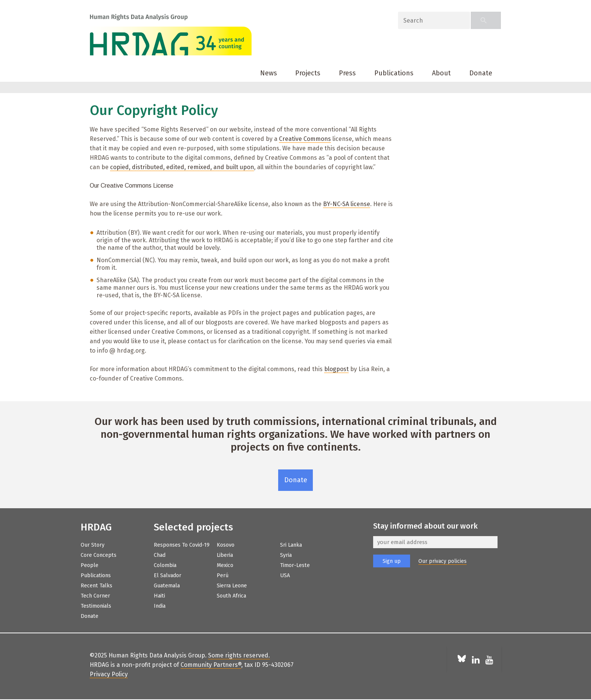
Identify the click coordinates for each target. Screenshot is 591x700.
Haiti (159, 596)
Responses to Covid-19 (182, 545)
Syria (286, 555)
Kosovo (226, 545)
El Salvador (168, 575)
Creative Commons (305, 139)
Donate (481, 73)
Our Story (93, 545)
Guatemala (167, 586)
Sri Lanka (291, 545)
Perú (223, 575)
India (160, 606)
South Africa (231, 596)
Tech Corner (95, 596)
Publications (394, 73)
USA (285, 575)
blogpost (336, 369)
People (90, 565)
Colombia (165, 565)
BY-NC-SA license (347, 204)
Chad (160, 555)
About (441, 73)
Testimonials (96, 606)
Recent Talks (96, 586)
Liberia (225, 555)
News (269, 73)
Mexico (225, 565)
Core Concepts (99, 555)
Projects (308, 73)
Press (347, 73)
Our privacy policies (442, 561)
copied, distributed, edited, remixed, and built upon (182, 167)
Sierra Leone (232, 586)
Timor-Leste (295, 565)
